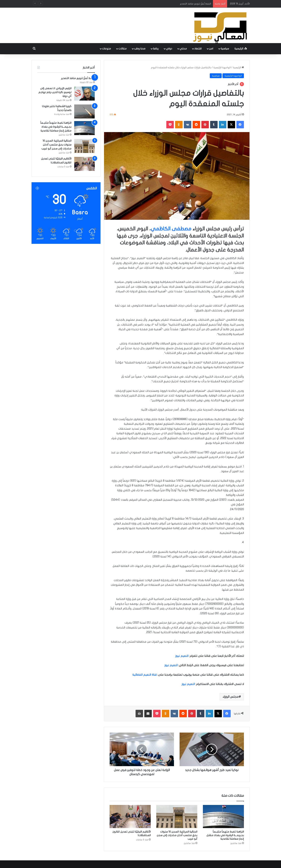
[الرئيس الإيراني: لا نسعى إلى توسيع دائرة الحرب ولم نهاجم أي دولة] (84, 94)
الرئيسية (241, 49)
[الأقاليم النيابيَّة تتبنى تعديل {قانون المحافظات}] (130, 817)
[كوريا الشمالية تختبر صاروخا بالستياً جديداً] (84, 111)
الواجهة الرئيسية (222, 68)
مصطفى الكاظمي (171, 229)
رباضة (156, 49)
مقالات (123, 49)
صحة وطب (140, 49)
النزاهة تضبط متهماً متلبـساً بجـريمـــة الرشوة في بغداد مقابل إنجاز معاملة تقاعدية (225, 835)
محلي (183, 49)
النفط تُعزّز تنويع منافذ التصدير (196, 4)
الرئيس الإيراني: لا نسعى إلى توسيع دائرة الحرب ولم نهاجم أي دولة (55, 92)
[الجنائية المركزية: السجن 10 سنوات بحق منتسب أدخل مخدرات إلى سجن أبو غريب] (177, 817)
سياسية (225, 49)
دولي (169, 49)
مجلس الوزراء (231, 697)
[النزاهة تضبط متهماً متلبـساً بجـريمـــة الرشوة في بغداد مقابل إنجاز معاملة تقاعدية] (223, 817)
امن (211, 49)
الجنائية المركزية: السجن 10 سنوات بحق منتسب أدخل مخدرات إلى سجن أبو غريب (177, 835)
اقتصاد (198, 49)
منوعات (106, 49)
